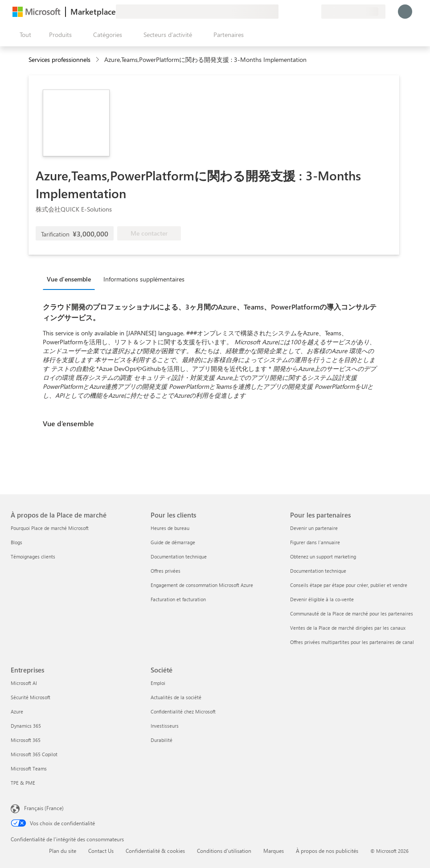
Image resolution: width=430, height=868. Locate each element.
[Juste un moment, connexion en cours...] (405, 12)
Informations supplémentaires (144, 279)
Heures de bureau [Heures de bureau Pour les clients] (170, 528)
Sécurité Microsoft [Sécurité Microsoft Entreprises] (31, 697)
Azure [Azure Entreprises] (17, 711)
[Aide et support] (293, 12)
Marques (274, 851)
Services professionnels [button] (59, 59)
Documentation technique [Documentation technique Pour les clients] (179, 556)
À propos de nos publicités (327, 851)
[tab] (71, 279)
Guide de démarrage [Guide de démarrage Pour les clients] (173, 542)
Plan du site (63, 851)
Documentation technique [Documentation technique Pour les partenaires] (318, 571)
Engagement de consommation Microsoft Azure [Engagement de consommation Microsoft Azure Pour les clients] (202, 585)
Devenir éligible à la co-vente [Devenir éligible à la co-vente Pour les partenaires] (322, 599)
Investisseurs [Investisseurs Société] (165, 726)
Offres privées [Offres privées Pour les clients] (166, 571)
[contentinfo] (98, 60)
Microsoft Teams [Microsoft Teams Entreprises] (29, 768)
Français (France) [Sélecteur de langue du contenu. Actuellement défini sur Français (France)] (44, 808)
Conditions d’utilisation (224, 851)
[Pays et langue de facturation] (353, 12)
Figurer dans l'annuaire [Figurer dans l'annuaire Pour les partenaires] (315, 542)
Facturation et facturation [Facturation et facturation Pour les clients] (178, 599)
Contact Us (101, 851)
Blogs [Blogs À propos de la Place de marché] (16, 542)
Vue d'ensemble (69, 279)
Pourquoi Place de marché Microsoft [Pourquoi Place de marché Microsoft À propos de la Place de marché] (50, 528)
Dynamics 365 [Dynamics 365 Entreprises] (26, 726)
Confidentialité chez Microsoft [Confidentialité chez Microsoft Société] (183, 711)
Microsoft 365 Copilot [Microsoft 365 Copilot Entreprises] (34, 754)
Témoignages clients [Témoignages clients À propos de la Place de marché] (33, 556)
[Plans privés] (314, 12)
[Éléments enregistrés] (303, 12)
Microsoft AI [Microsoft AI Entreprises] (24, 683)
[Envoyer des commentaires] (282, 12)
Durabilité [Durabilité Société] (162, 740)
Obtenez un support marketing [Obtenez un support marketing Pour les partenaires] (323, 556)
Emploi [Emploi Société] (158, 683)
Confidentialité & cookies (155, 851)
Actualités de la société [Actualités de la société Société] (176, 697)
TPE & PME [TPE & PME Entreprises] (23, 783)
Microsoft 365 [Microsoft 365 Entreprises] (26, 740)
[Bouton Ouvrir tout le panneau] (24, 35)
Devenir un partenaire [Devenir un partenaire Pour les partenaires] (314, 528)
